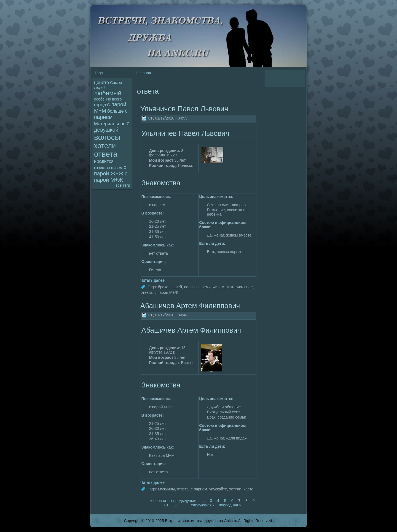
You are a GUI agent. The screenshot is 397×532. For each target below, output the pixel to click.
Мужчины (166, 489)
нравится (104, 161)
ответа (106, 154)
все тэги (123, 185)
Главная (144, 73)
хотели (105, 146)
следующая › (202, 505)
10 (166, 505)
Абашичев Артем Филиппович (190, 306)
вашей (176, 287)
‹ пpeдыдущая (184, 501)
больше (116, 111)
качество (102, 168)
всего (117, 99)
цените (101, 82)
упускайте (218, 489)
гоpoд (100, 105)
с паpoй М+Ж (111, 177)
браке (163, 287)
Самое (116, 83)
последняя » (230, 505)
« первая (158, 501)
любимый (108, 93)
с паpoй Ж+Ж (110, 170)
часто (248, 489)
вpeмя (205, 287)
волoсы (107, 137)
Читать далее (152, 280)
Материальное (110, 124)
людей (100, 88)
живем (117, 168)
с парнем (111, 114)
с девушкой (112, 127)
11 (175, 505)
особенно (103, 99)
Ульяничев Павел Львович (184, 109)
